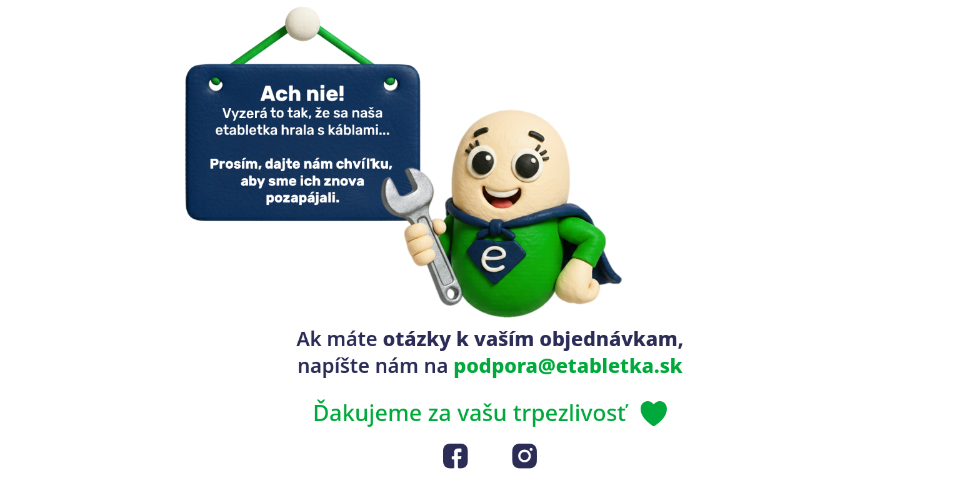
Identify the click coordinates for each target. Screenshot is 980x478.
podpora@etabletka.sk (568, 365)
